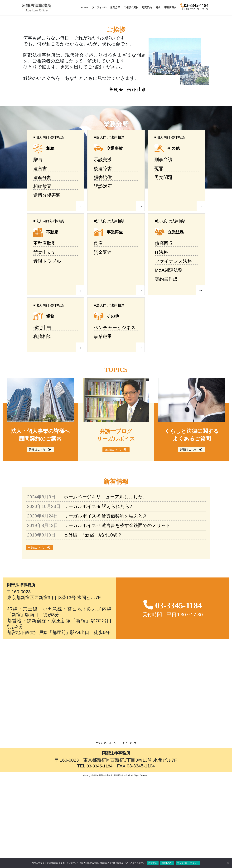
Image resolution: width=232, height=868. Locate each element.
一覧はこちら (36, 637)
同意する (153, 863)
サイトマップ (130, 832)
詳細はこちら (37, 539)
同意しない (167, 863)
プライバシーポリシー (107, 832)
